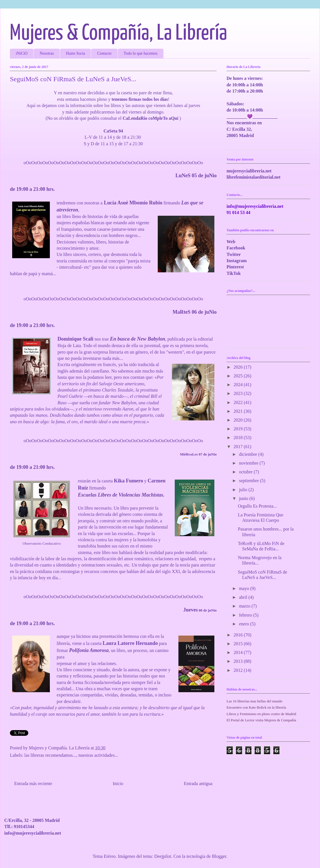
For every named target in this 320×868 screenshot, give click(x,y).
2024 (239, 385)
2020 (239, 420)
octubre (246, 472)
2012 (239, 670)
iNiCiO (22, 53)
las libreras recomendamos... (50, 755)
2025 (239, 376)
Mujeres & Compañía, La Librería (119, 34)
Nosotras (47, 53)
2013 (239, 661)
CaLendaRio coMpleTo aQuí (151, 118)
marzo (245, 606)
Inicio (118, 783)
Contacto (104, 53)
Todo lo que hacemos (141, 53)
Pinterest (235, 267)
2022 (239, 402)
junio (244, 498)
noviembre (249, 463)
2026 (239, 367)
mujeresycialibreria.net (249, 171)
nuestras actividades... (98, 755)
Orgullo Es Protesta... (257, 506)
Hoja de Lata (69, 346)
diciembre (249, 454)
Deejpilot (163, 856)
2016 (239, 635)
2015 (239, 644)
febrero (246, 615)
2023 (239, 393)
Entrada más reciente (33, 783)
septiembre (249, 481)
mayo (245, 588)
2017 (239, 447)
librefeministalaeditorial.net (253, 177)
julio (244, 490)
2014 (239, 652)
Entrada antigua (198, 783)
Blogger (219, 856)
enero (245, 624)
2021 (239, 411)
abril (244, 597)
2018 (239, 438)
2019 (239, 429)
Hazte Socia (75, 53)
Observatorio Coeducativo (42, 544)
